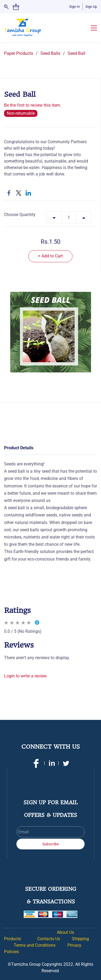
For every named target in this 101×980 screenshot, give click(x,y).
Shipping (80, 939)
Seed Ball (76, 53)
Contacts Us (49, 939)
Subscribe (50, 844)
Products (13, 939)
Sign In (74, 7)
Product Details (19, 448)
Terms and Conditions (35, 945)
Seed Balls (50, 53)
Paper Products (19, 53)
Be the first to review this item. (33, 105)
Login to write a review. (26, 676)
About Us (66, 932)
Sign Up (91, 7)
